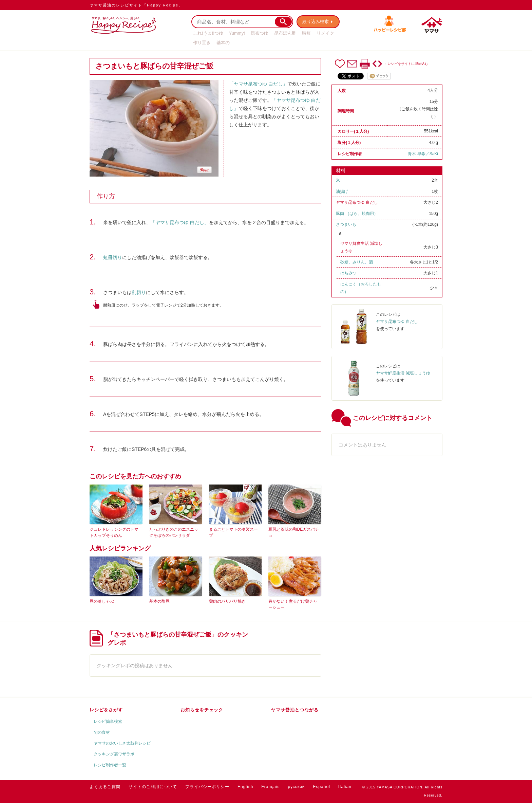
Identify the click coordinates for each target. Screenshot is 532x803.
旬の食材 (102, 732)
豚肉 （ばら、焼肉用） (357, 214)
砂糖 (344, 262)
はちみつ (348, 273)
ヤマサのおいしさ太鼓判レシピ (122, 743)
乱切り (139, 292)
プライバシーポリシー (207, 787)
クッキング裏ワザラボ (114, 754)
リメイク (325, 33)
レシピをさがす (106, 710)
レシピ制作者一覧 (110, 765)
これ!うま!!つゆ (208, 33)
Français (270, 787)
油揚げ (342, 191)
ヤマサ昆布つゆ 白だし (357, 202)
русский (296, 787)
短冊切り (113, 257)
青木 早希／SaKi (423, 154)
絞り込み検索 (316, 22)
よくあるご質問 (105, 787)
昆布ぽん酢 (285, 33)
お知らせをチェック (202, 710)
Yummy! (237, 33)
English (245, 787)
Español (321, 787)
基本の (223, 43)
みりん (359, 262)
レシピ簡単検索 (108, 722)
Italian (345, 787)
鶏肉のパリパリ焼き (227, 601)
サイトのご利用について (153, 787)
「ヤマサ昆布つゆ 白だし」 (258, 84)
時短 (306, 33)
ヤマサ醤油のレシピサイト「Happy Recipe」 (136, 5)
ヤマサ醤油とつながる (295, 710)
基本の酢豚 (159, 601)
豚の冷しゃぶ (102, 601)
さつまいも (346, 224)
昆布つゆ (260, 33)
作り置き (202, 43)
